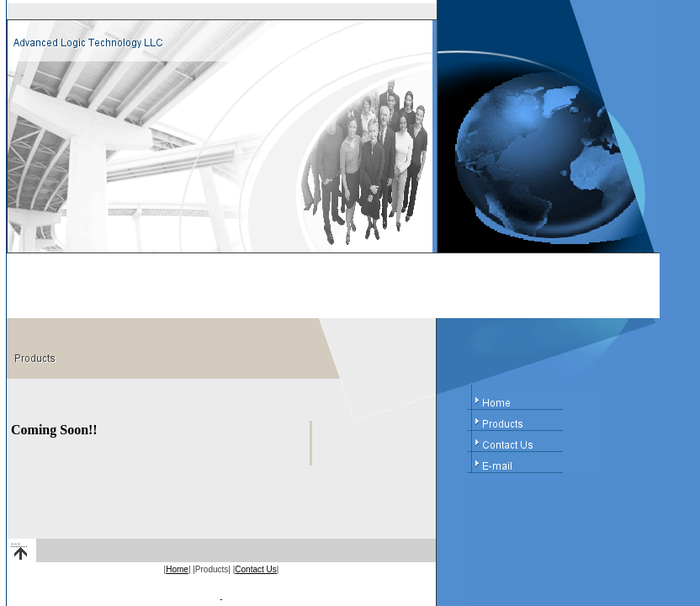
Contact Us (255, 569)
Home (177, 569)
